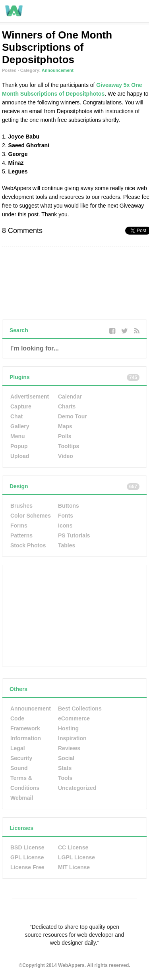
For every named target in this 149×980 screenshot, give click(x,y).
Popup (19, 446)
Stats (65, 768)
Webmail (22, 798)
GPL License (27, 857)
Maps (65, 426)
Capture (21, 406)
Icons (65, 526)
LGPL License (76, 857)
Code (17, 718)
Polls (65, 436)
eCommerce (74, 718)
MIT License (74, 867)
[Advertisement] (62, 615)
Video (66, 456)
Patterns (21, 535)
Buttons (69, 506)
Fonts (66, 516)
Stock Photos (28, 545)
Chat (16, 416)
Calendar (70, 397)
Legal (18, 748)
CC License (73, 847)
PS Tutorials (74, 535)
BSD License (27, 847)
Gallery (20, 426)
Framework (25, 728)
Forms (19, 526)
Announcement (58, 70)
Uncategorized (77, 788)
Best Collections (80, 709)
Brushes (21, 506)
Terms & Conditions (25, 783)
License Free (27, 867)
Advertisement (30, 397)
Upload (20, 456)
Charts (67, 406)
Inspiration (72, 738)
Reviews (69, 748)
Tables (67, 545)
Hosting (68, 728)
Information (26, 738)
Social (66, 758)
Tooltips (69, 446)
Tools (65, 778)
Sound (19, 768)
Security (21, 758)
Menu (18, 436)
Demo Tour (73, 416)
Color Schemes (31, 516)
